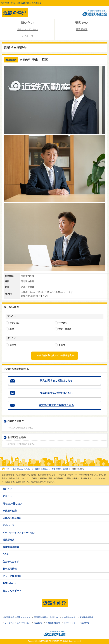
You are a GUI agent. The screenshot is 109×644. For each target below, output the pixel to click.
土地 (12, 329)
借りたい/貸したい (12, 504)
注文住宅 (38, 623)
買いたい (27, 23)
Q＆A (6, 554)
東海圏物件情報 (86, 617)
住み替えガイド (11, 562)
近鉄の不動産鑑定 (12, 518)
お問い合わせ (10, 583)
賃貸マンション (71, 623)
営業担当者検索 (41, 469)
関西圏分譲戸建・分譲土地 (46, 617)
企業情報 (85, 623)
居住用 (13, 345)
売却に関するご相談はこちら (56, 393)
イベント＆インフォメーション (19, 533)
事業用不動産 (10, 511)
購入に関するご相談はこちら (56, 381)
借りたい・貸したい (27, 29)
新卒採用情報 (10, 569)
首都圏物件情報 (69, 617)
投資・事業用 (65, 329)
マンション (15, 323)
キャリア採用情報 (12, 576)
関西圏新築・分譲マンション (17, 617)
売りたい (82, 23)
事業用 (62, 345)
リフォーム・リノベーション (17, 623)
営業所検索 (82, 29)
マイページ (27, 36)
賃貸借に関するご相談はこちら (56, 405)
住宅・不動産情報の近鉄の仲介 (18, 469)
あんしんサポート (12, 591)
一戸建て (63, 323)
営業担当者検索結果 (60, 469)
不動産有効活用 (53, 623)
